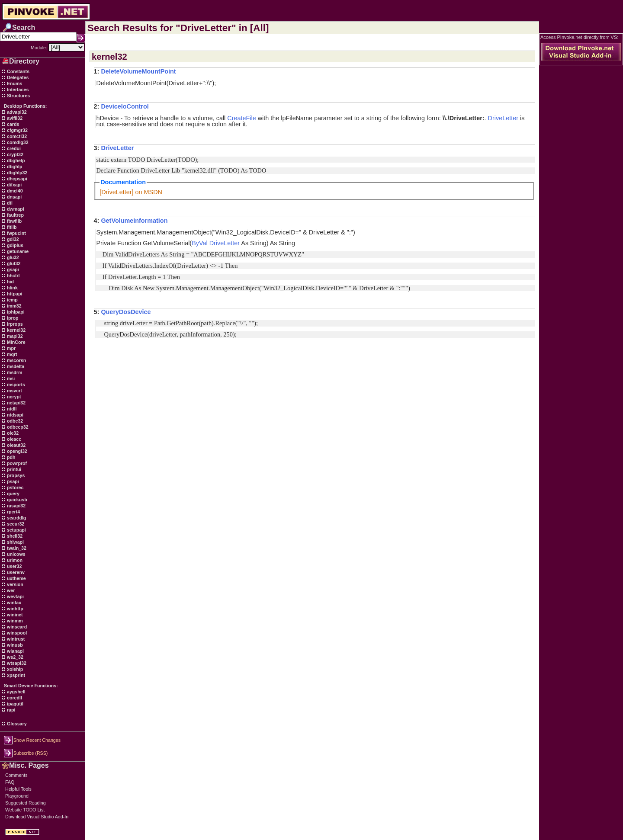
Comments (16, 775)
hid (10, 282)
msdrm (14, 372)
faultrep (15, 215)
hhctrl (13, 276)
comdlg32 (17, 142)
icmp (12, 300)
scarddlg (16, 518)
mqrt (11, 354)
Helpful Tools (18, 789)
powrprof (16, 463)
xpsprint (15, 675)
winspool (16, 633)
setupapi (16, 530)
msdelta (15, 366)
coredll (14, 698)
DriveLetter (503, 118)
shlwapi (15, 542)
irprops (14, 324)
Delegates (17, 77)
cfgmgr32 (17, 130)
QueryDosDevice (126, 312)
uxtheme (16, 578)
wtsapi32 (16, 663)
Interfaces (17, 90)
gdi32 (12, 239)
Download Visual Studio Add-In (37, 817)
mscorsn (16, 360)
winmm (14, 621)
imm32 (14, 306)
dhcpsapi (16, 179)
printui (13, 469)
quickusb (16, 500)
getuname (17, 251)
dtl (9, 203)
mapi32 (14, 336)
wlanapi (15, 651)
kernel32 (16, 330)
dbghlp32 (16, 173)
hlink (12, 288)
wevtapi (15, 596)
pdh (11, 457)
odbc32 (14, 421)
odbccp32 (17, 427)
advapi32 (16, 112)
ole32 (12, 433)
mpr (11, 348)
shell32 (14, 536)
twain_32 (16, 548)
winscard (16, 627)
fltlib (11, 227)
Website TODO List (25, 810)
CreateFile (241, 118)
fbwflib (14, 221)
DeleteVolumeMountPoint (138, 71)
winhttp (14, 609)
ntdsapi (14, 415)
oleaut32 (16, 445)
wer (10, 590)
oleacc (13, 439)
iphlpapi (15, 312)
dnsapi (14, 197)
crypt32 (14, 154)
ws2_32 (14, 657)
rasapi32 (16, 506)
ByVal (200, 243)
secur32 (15, 524)
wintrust (15, 639)
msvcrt (14, 391)
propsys (15, 475)
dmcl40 (14, 191)
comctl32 (16, 136)
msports (15, 385)
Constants (18, 71)
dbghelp (15, 160)
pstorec (14, 487)
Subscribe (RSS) (31, 753)
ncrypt (13, 397)
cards (12, 124)
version (14, 584)
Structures (18, 96)
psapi (12, 481)
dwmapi (15, 209)
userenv (15, 572)
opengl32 (16, 451)
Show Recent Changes (37, 740)
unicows (16, 554)
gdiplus (14, 245)
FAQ (10, 782)
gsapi (12, 269)
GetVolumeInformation (134, 221)
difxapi (14, 185)
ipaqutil (14, 704)
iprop (12, 318)
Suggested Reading (26, 803)
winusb (14, 645)
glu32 (12, 257)
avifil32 (14, 118)
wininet (14, 615)
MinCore (16, 342)
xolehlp (14, 669)
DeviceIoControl (125, 106)
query (13, 494)
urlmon (14, 560)
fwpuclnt (16, 233)
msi (10, 378)
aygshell (16, 692)
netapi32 (16, 403)
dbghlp (14, 167)
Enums (14, 83)
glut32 (13, 263)
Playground (17, 796)
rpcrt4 (13, 512)
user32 (14, 566)
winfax (13, 603)
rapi (11, 710)
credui (13, 148)
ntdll (11, 409)
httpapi (14, 294)
